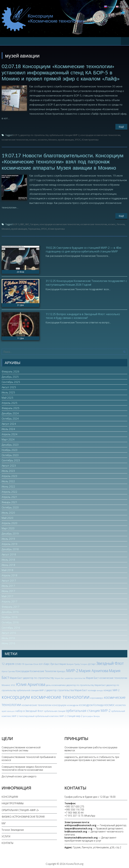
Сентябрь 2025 (11, 381)
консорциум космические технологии (100, 135)
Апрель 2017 (9, 601)
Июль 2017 (8, 585)
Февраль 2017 (10, 606)
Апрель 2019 (9, 543)
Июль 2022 (8, 481)
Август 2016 (9, 632)
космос (33, 139)
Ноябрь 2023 (10, 449)
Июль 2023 (8, 470)
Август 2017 (9, 580)
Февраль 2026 (10, 371)
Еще (121, 126)
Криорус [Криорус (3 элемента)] (61, 671)
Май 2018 (7, 570)
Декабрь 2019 (10, 533)
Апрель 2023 (9, 475)
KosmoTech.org (75, 863)
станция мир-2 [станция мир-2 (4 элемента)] (74, 715)
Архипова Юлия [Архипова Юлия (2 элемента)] (31, 664)
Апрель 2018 (9, 575)
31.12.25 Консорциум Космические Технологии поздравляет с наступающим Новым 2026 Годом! (86, 282)
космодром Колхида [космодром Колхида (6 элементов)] (91, 704)
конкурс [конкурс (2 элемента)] (100, 690)
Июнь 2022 (8, 486)
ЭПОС (78, 139)
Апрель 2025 (9, 402)
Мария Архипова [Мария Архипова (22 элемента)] (94, 670)
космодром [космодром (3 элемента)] (73, 705)
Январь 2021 (9, 502)
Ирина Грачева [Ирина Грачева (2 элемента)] (8, 671)
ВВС (22, 224)
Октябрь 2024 (10, 418)
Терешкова (34, 228)
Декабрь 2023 (10, 444)
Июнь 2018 (8, 564)
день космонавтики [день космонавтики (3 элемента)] (56, 684)
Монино (53, 139)
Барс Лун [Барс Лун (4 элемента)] (49, 663)
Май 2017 (7, 596)
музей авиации (66, 139)
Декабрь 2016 (10, 611)
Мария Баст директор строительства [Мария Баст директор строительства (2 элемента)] (70, 678)
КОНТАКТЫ (8, 842)
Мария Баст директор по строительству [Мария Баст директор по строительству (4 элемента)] (32, 677)
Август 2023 (9, 465)
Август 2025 (9, 387)
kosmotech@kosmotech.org (81, 837)
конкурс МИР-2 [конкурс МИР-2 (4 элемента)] (112, 690)
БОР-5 (16, 135)
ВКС (27, 224)
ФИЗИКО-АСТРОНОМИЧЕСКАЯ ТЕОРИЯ (23, 816)
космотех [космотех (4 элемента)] (121, 705)
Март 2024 (8, 439)
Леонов (121, 224)
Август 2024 (9, 423)
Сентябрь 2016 (11, 627)
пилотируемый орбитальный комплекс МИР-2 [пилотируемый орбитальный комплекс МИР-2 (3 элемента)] (42, 715)
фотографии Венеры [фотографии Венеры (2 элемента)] (91, 716)
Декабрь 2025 (10, 376)
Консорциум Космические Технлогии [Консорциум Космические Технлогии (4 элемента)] (36, 670)
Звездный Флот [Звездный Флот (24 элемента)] (110, 663)
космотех (43, 139)
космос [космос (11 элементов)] (110, 704)
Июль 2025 (8, 392)
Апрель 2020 (9, 523)
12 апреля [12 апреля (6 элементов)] (8, 663)
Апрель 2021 (9, 496)
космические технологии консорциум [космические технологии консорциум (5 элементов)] (44, 704)
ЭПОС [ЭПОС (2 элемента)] (13, 685)
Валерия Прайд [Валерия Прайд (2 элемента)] (73, 664)
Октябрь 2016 (10, 622)
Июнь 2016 (8, 643)
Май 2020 (7, 517)
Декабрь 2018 (10, 549)
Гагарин (34, 224)
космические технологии (15, 139)
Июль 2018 (8, 559)
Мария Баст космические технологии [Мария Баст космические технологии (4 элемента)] (107, 677)
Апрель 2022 (9, 491)
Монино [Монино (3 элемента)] (6, 684)
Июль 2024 (8, 428)
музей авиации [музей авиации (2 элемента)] (8, 711)
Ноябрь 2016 (10, 617)
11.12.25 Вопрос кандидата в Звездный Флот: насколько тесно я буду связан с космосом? (83, 315)
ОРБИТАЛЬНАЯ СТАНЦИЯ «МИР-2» (20, 809)
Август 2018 (9, 554)
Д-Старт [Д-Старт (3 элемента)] (92, 664)
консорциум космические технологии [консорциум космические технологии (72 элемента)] (46, 696)
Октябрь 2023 (10, 455)
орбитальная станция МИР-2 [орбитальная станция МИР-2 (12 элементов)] (88, 710)
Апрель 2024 (9, 434)
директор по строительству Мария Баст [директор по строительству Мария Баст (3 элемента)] (86, 684)
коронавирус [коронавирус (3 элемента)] (97, 697)
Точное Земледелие (13, 829)
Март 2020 (8, 528)
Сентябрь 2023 (11, 460)
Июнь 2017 (8, 590)
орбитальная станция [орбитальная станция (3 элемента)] (55, 711)
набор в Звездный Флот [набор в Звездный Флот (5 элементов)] (29, 710)
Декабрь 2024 (10, 413)
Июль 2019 (8, 538)
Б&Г (4, 823)
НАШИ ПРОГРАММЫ (13, 803)
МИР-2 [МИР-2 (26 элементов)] (72, 670)
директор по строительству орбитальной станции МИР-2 (50, 135)
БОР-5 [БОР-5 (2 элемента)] (41, 664)
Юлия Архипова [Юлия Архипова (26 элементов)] (31, 684)
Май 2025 (7, 397)
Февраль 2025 (10, 408)
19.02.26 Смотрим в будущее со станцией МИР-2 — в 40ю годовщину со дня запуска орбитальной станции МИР (83, 249)
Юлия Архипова (90, 139)
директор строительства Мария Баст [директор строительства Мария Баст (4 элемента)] (67, 690)
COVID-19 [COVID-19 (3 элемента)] (19, 664)
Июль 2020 (8, 512)
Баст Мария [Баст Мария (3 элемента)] (60, 664)
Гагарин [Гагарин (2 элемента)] (84, 664)
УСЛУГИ (6, 836)
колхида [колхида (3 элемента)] (92, 690)
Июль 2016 (8, 638)
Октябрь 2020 (10, 507)
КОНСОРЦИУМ (10, 796)
